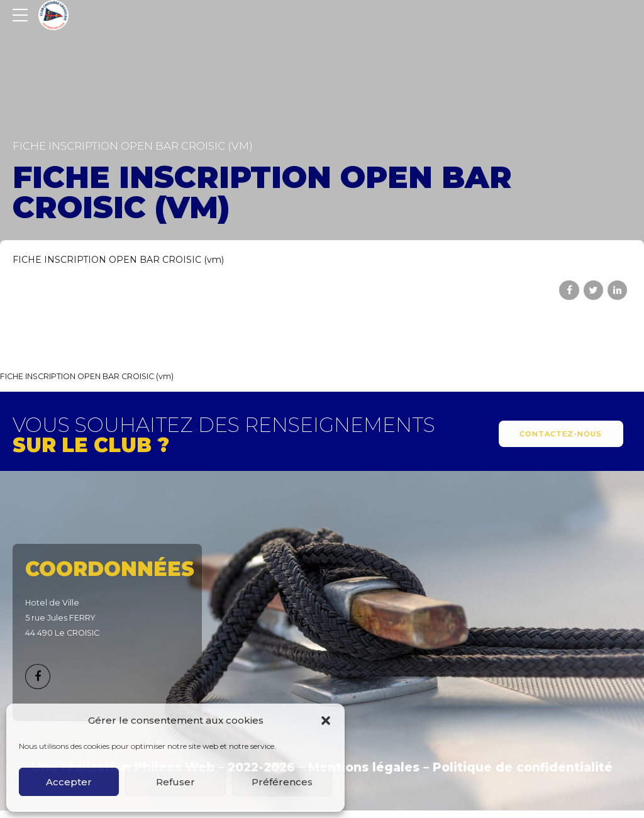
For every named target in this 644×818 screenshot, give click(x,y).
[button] (326, 721)
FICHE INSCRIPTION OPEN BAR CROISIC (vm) (118, 260)
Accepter (69, 782)
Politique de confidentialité (523, 767)
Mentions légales (364, 767)
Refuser (175, 782)
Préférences (282, 782)
